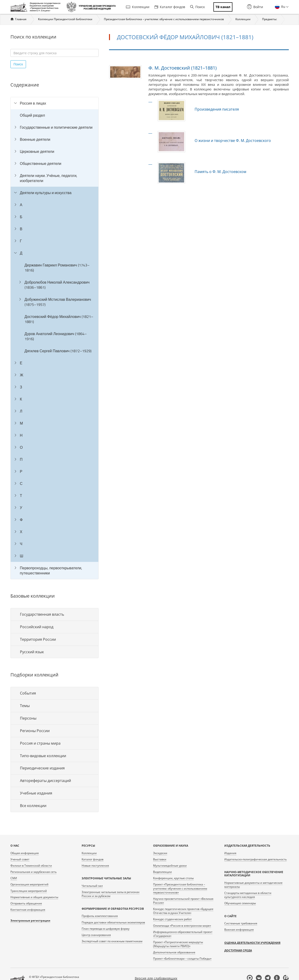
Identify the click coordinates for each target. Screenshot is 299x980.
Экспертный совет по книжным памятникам (112, 941)
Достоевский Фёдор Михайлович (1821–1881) (59, 319)
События (28, 693)
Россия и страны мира (40, 743)
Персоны (28, 718)
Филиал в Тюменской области (31, 866)
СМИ (14, 878)
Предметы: (270, 19)
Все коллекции (33, 806)
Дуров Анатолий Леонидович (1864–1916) (56, 336)
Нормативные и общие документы (34, 897)
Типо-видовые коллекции (43, 756)
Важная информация (239, 930)
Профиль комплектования (100, 916)
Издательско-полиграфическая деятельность (256, 859)
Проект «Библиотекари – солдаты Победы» (182, 959)
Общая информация (25, 853)
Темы (25, 706)
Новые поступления (95, 866)
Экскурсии (160, 853)
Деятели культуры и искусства (46, 193)
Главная (21, 19)
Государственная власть (42, 614)
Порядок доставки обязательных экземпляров (113, 922)
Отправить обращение (26, 903)
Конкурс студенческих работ (172, 919)
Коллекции (138, 7)
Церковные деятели (37, 151)
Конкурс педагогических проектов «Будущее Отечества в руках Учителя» (183, 911)
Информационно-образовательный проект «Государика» (183, 934)
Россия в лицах (33, 103)
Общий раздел (32, 115)
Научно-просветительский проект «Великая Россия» (183, 901)
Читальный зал (92, 886)
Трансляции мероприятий (29, 891)
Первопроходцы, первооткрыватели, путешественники (51, 570)
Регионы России (35, 731)
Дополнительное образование (174, 952)
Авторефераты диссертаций (45, 781)
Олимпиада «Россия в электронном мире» (182, 926)
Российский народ (37, 627)
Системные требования (241, 923)
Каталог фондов (170, 7)
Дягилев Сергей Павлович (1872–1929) (58, 351)
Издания (230, 853)
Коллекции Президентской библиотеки (65, 19)
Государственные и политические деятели (56, 127)
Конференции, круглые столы (173, 878)
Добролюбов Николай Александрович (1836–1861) (57, 285)
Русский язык (32, 652)
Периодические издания (42, 768)
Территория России (38, 639)
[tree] (55, 338)
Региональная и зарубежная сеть (34, 872)
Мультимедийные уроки (170, 866)
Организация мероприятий (29, 884)
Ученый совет (20, 859)
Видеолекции (162, 872)
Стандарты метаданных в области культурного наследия (248, 895)
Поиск (198, 7)
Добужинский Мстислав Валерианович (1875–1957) (58, 302)
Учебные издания (36, 793)
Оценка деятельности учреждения (252, 943)
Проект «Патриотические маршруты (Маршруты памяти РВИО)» (178, 944)
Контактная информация (28, 910)
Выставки (160, 859)
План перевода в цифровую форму (106, 929)
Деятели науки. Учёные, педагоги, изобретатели (49, 178)
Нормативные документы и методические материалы (253, 885)
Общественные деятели (41, 163)
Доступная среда (238, 950)
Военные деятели (35, 139)
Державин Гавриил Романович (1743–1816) (57, 268)
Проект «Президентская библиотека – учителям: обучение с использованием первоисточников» (180, 888)
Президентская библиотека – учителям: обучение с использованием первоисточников (164, 19)
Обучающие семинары (240, 903)
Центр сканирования (96, 935)
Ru (283, 7)
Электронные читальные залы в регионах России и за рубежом (111, 894)
